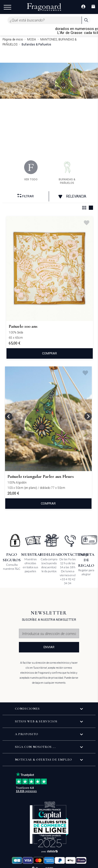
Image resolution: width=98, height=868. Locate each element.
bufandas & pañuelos (67, 172)
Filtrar (26, 196)
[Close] (96, 30)
